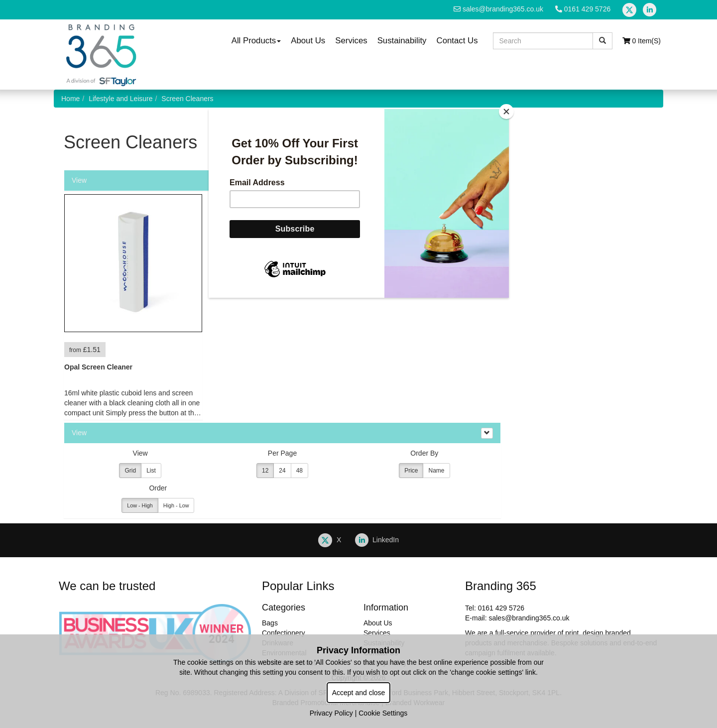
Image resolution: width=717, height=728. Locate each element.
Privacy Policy (331, 713)
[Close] (506, 112)
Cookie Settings (383, 713)
